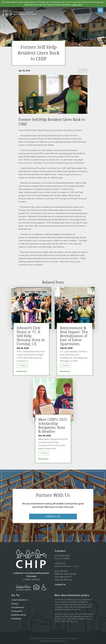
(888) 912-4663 (62, 574)
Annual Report (18, 607)
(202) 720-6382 (67, 621)
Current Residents (19, 600)
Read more (22, 371)
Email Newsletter (19, 615)
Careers (15, 604)
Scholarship (16, 619)
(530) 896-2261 (61, 577)
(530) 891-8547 (61, 580)
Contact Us (60, 585)
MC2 (64, 641)
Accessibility (17, 611)
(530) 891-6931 (61, 571)
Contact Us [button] (53, 517)
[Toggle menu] (100, 10)
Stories (83, 71)
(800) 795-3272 (86, 619)
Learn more (77, 5)
